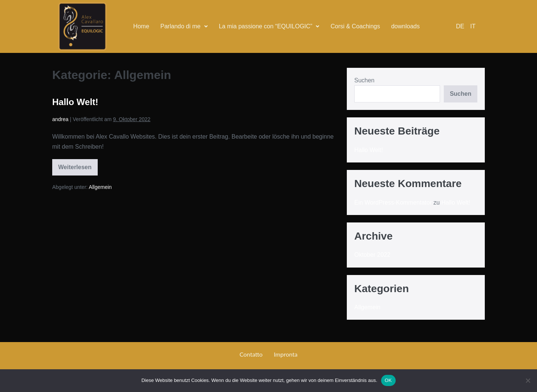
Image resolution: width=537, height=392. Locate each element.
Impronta (286, 354)
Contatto (251, 354)
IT (473, 26)
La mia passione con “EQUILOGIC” (269, 26)
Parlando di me (184, 26)
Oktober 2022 (372, 255)
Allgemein (100, 187)
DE (460, 26)
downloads (406, 26)
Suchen (364, 80)
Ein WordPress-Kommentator (393, 203)
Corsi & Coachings (355, 26)
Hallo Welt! (75, 102)
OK (388, 380)
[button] (184, 26)
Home (141, 26)
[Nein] (528, 380)
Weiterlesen (75, 165)
